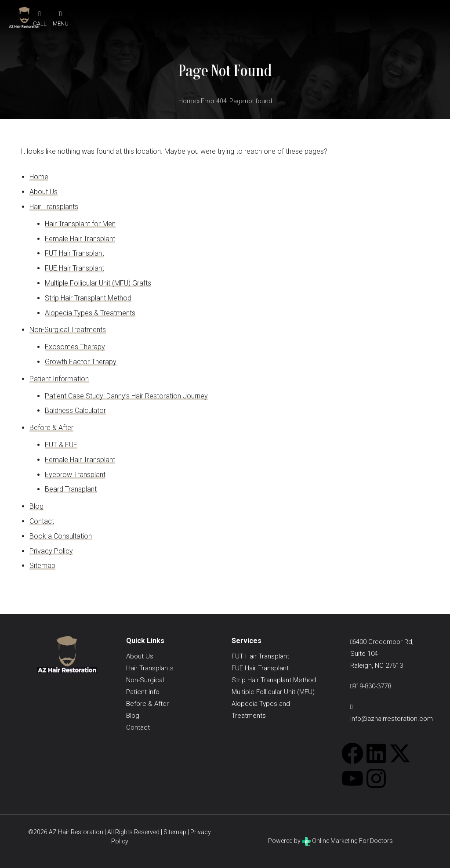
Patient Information (59, 379)
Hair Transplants (54, 207)
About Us (44, 192)
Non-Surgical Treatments (68, 330)
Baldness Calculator (75, 410)
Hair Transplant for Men (80, 224)
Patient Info (143, 692)
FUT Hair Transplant (74, 253)
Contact (42, 521)
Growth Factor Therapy (81, 362)
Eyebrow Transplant (75, 475)
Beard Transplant (71, 489)
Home (187, 101)
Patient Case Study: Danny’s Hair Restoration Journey (126, 396)
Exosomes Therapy (75, 347)
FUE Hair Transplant (74, 268)
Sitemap (42, 566)
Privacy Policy (51, 551)
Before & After (51, 428)
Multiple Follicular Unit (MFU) (273, 692)
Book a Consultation (61, 536)
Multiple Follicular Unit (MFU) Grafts (98, 283)
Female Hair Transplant (80, 239)
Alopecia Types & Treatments (90, 313)
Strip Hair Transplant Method (88, 298)
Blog (36, 506)
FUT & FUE (61, 445)
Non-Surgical (145, 680)
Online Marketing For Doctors (347, 841)
